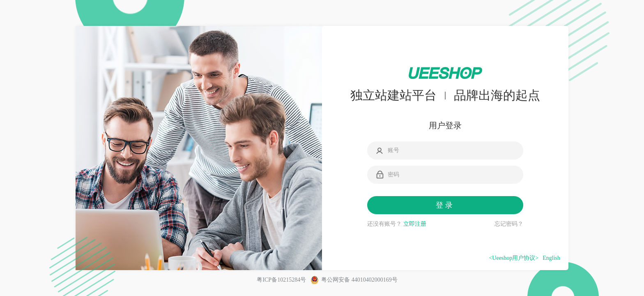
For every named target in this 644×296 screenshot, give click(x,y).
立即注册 (415, 224)
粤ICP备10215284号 (281, 280)
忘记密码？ (509, 224)
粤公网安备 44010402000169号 (354, 280)
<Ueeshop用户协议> (514, 258)
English (551, 258)
